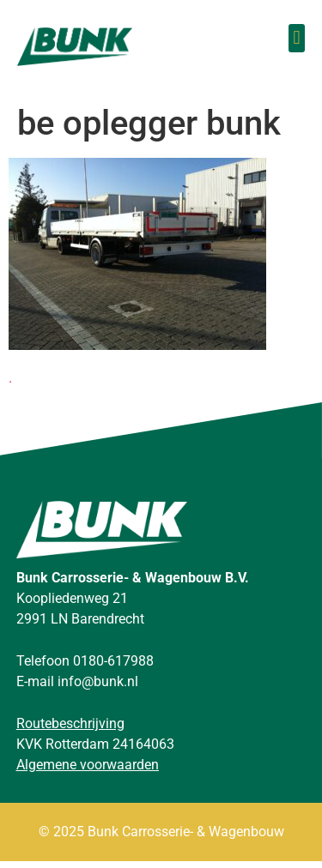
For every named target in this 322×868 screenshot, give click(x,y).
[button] (297, 38)
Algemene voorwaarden (88, 772)
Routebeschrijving (70, 731)
